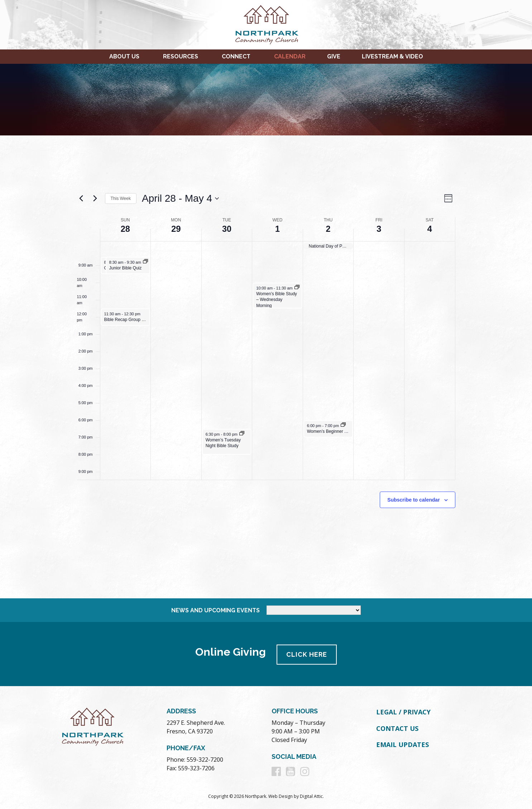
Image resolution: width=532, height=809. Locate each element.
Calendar (290, 56)
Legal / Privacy (403, 711)
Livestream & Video (392, 56)
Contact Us (397, 727)
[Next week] (95, 198)
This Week (121, 198)
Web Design (281, 795)
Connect (236, 56)
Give (334, 56)
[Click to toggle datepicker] (180, 198)
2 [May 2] (328, 229)
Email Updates (402, 743)
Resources (181, 56)
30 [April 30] (227, 229)
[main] (266, 367)
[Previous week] (81, 198)
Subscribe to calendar (413, 499)
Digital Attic (311, 795)
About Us (124, 56)
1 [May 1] (277, 229)
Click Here (307, 653)
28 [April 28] (125, 229)
